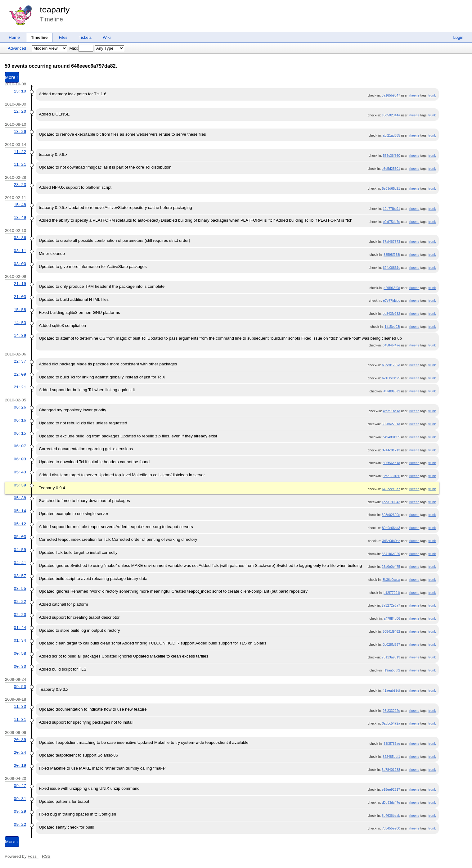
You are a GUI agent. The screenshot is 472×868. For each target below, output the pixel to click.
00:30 (20, 667)
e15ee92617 (391, 789)
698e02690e (391, 515)
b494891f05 (391, 437)
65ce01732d (391, 365)
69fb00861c (392, 268)
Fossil (33, 856)
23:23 (20, 185)
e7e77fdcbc (391, 301)
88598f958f (392, 255)
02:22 (20, 602)
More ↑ (12, 77)
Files (63, 37)
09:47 (20, 786)
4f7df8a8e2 (392, 391)
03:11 (20, 251)
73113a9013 (391, 657)
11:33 (20, 707)
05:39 (20, 485)
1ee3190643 (391, 502)
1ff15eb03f (392, 327)
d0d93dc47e (391, 802)
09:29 (20, 811)
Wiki (107, 37)
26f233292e (391, 711)
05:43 (20, 472)
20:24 (20, 753)
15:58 (20, 310)
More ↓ (12, 842)
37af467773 (391, 242)
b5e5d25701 (391, 169)
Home (14, 37)
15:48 (20, 205)
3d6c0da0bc (391, 541)
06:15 (20, 433)
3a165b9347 (391, 95)
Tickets (85, 37)
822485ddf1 (391, 757)
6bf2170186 (391, 476)
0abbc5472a (391, 723)
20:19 (20, 766)
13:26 (20, 132)
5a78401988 (391, 770)
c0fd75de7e (392, 222)
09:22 (20, 825)
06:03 (20, 459)
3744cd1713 (391, 450)
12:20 (20, 111)
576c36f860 (392, 156)
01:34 (20, 640)
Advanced (17, 48)
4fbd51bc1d (392, 411)
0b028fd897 (391, 644)
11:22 (20, 152)
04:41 (20, 563)
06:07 (20, 446)
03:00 (20, 264)
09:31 (20, 799)
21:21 (20, 387)
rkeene (414, 95)
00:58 (20, 653)
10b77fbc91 (392, 209)
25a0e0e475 (391, 567)
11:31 (20, 720)
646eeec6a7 (391, 489)
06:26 (20, 407)
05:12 (20, 524)
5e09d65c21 (391, 188)
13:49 (20, 218)
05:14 (20, 511)
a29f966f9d (392, 288)
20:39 (20, 740)
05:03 (20, 537)
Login (458, 37)
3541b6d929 (391, 554)
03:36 (20, 238)
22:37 (20, 361)
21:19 (20, 284)
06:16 (20, 420)
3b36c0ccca (391, 580)
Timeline (39, 37)
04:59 (20, 550)
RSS (46, 856)
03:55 (20, 589)
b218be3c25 (391, 378)
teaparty (55, 10)
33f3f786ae (392, 744)
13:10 (20, 91)
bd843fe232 (391, 314)
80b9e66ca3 (391, 528)
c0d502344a (391, 115)
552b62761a (391, 424)
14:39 (20, 336)
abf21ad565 (391, 135)
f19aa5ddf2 (392, 670)
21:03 (20, 297)
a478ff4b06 (392, 618)
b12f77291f (392, 593)
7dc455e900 (391, 828)
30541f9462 (391, 631)
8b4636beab (391, 816)
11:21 (20, 165)
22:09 (20, 374)
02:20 (20, 615)
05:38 (20, 498)
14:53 (20, 323)
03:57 (20, 576)
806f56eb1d (391, 463)
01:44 (20, 628)
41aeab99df (391, 690)
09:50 (20, 687)
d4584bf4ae (391, 345)
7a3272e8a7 (391, 605)
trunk (432, 95)
